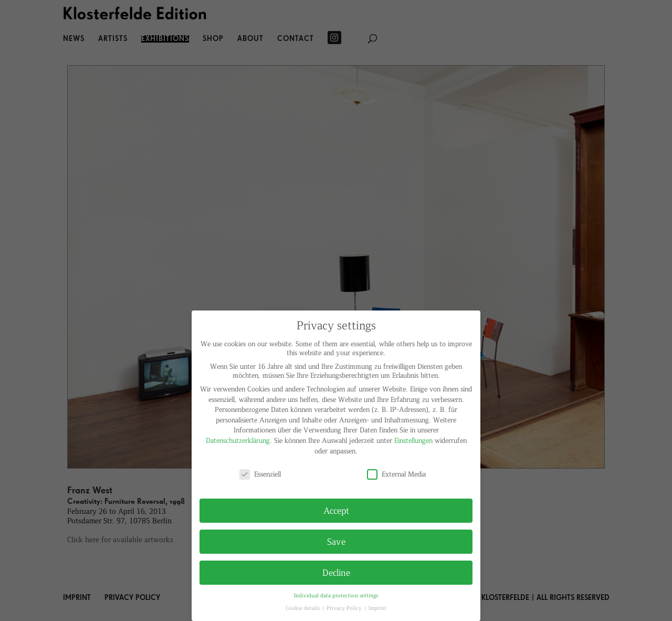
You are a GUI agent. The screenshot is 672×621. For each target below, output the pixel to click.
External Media (396, 474)
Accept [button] (336, 510)
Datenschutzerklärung (238, 440)
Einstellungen (413, 440)
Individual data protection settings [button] (336, 595)
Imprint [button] (377, 608)
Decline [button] (336, 572)
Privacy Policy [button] (345, 608)
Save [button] (336, 541)
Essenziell (260, 474)
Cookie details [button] (303, 608)
